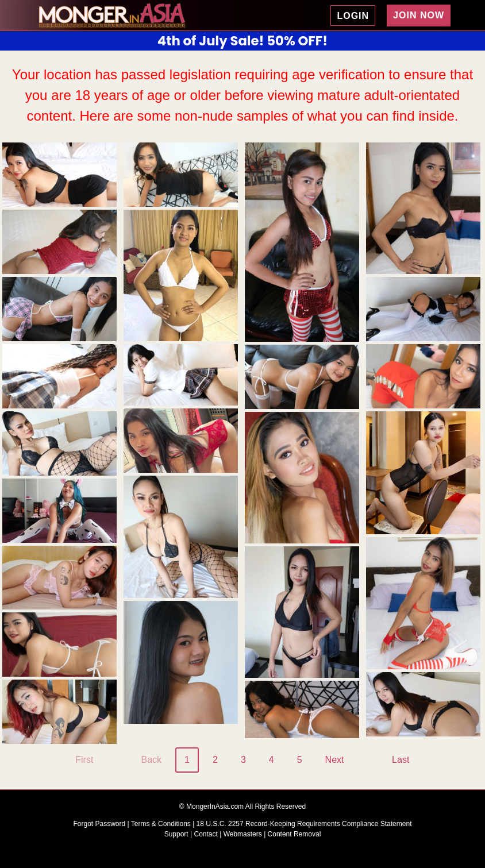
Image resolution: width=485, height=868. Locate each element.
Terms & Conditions (162, 824)
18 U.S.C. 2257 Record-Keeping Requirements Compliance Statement (304, 824)
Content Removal (295, 834)
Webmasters (243, 834)
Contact (206, 834)
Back (152, 760)
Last (401, 760)
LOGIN (353, 16)
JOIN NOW (419, 15)
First (84, 760)
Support (176, 834)
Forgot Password (101, 824)
